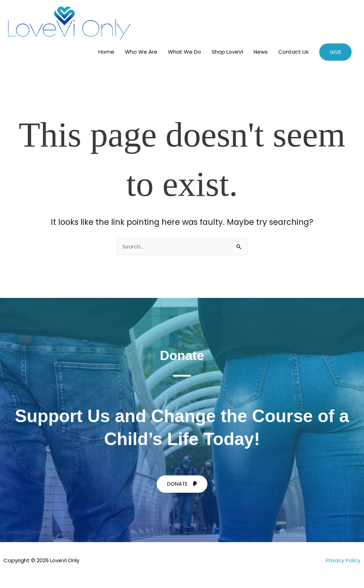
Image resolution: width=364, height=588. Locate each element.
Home (106, 52)
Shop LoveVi (227, 52)
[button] (335, 52)
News (261, 52)
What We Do (184, 52)
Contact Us (293, 52)
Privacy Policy (343, 560)
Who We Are (141, 52)
